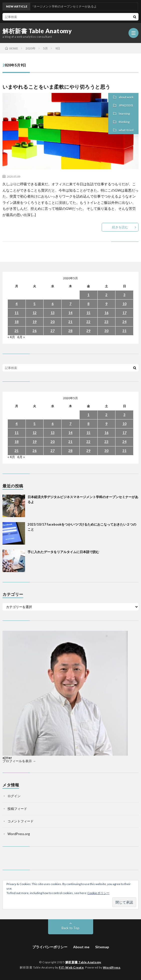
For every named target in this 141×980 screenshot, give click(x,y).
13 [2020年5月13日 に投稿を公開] (53, 313)
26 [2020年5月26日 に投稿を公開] (35, 331)
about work (126, 97)
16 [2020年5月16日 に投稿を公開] (106, 313)
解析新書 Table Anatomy (37, 31)
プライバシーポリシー (50, 947)
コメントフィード (21, 821)
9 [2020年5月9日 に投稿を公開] (106, 304)
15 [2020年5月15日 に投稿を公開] (88, 313)
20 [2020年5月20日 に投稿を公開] (53, 322)
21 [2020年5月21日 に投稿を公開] (70, 322)
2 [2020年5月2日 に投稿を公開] (106, 295)
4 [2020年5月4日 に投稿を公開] (17, 304)
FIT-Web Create (71, 967)
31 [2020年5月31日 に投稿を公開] (124, 331)
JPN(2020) (126, 105)
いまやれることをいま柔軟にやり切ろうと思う (56, 87)
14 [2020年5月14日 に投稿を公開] (70, 313)
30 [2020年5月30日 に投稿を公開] (106, 331)
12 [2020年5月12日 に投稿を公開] (35, 313)
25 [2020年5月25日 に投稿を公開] (17, 331)
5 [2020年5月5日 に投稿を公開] (35, 304)
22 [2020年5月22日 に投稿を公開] (88, 322)
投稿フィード (17, 809)
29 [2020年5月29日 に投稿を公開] (88, 331)
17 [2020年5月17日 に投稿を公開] (124, 313)
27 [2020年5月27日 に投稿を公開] (53, 331)
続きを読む (120, 227)
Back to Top (70, 928)
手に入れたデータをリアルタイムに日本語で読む (63, 552)
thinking (124, 122)
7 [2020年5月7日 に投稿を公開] (70, 304)
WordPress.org (19, 834)
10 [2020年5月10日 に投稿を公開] (124, 304)
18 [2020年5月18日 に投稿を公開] (17, 322)
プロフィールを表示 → (19, 761)
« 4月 (11, 337)
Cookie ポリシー (98, 893)
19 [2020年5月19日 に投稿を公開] (35, 322)
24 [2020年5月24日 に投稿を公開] (124, 322)
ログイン (14, 796)
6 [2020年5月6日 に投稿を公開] (53, 304)
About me (81, 947)
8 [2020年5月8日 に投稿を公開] (88, 304)
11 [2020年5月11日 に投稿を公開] (17, 313)
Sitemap (102, 947)
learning (124, 114)
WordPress (112, 967)
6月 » (21, 337)
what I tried (126, 130)
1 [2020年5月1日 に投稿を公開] (88, 295)
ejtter (7, 758)
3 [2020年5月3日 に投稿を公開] (124, 295)
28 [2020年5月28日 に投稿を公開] (70, 331)
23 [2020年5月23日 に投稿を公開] (106, 322)
